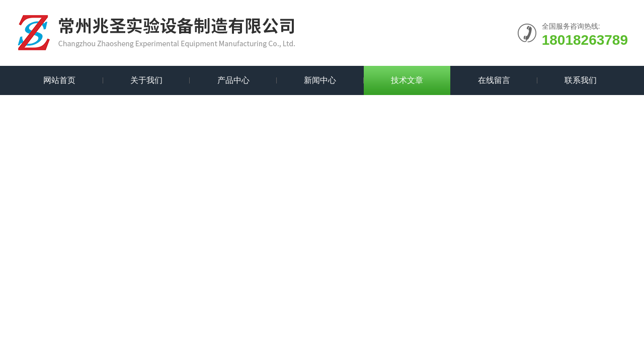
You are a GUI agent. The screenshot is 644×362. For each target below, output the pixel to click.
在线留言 (494, 80)
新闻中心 (320, 80)
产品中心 (233, 80)
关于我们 (146, 80)
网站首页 (59, 80)
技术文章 (407, 80)
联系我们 (581, 80)
